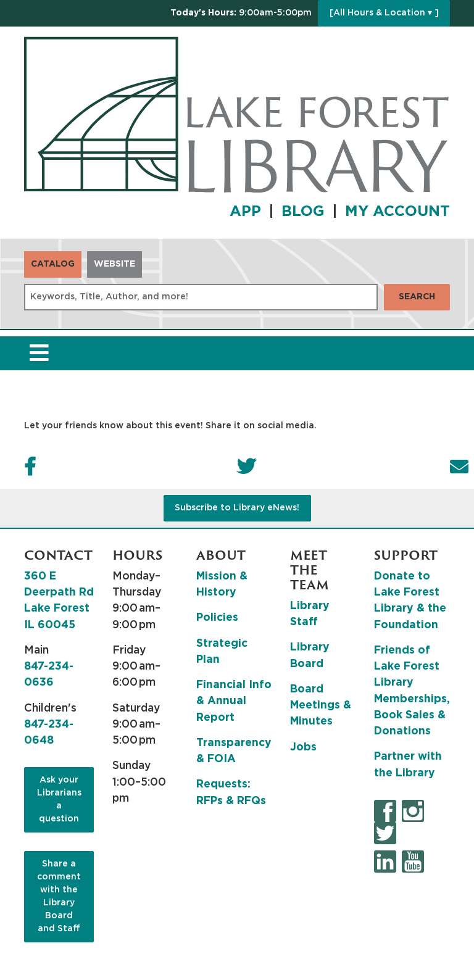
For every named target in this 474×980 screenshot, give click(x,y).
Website (114, 264)
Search (417, 297)
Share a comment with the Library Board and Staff (59, 896)
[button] (241, 13)
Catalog (53, 264)
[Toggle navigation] (39, 353)
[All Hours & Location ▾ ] (384, 13)
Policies (217, 618)
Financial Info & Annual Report (234, 701)
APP (245, 212)
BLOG (303, 212)
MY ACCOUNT (397, 212)
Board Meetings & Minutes (321, 706)
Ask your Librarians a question (59, 799)
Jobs (303, 747)
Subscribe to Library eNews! (237, 508)
